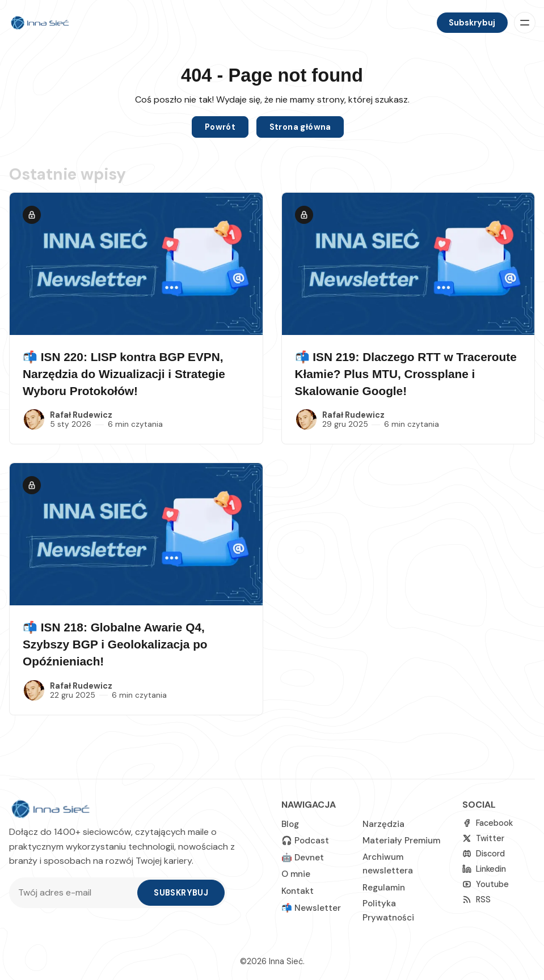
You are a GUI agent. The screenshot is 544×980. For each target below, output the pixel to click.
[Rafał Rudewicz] (34, 419)
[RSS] (476, 900)
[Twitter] (483, 839)
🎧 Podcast (305, 841)
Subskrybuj (472, 23)
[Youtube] (486, 884)
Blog (290, 824)
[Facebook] (488, 823)
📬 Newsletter (311, 908)
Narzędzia (383, 824)
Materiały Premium (401, 841)
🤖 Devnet (303, 858)
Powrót (220, 127)
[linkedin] (484, 869)
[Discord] (484, 854)
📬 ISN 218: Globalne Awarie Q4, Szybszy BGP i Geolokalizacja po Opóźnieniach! (115, 644)
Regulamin (384, 888)
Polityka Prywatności (388, 910)
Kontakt (298, 891)
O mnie (296, 874)
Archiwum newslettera (388, 864)
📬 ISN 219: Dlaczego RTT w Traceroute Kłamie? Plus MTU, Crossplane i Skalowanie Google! (406, 374)
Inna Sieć (286, 961)
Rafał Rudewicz (81, 415)
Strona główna (300, 127)
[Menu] (525, 23)
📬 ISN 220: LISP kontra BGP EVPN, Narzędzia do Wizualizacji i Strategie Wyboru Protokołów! (124, 374)
